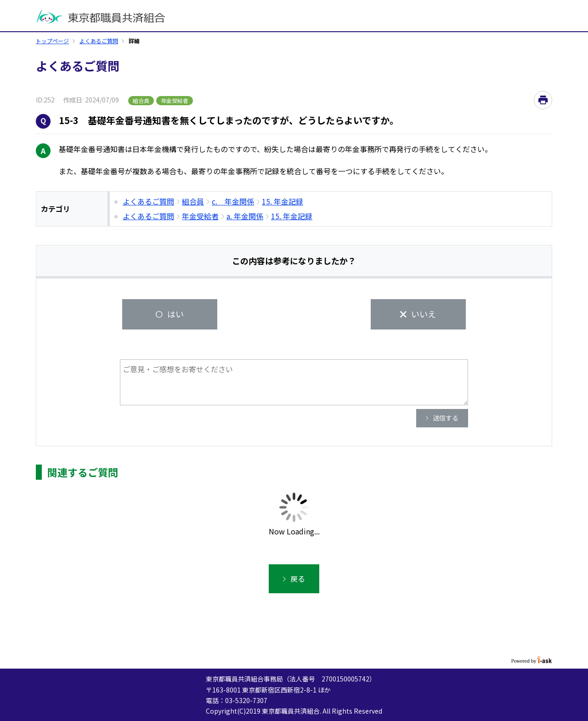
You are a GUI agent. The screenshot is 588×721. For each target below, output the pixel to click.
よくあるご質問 (99, 41)
